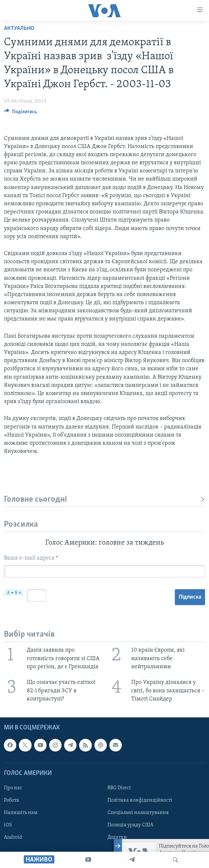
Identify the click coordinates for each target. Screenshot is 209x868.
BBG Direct (119, 788)
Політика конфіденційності (140, 800)
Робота (12, 800)
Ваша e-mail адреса (31, 558)
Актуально (19, 28)
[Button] (21, 113)
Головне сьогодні (104, 500)
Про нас (13, 788)
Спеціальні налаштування (138, 813)
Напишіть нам (21, 813)
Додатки (117, 837)
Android (13, 837)
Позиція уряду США (130, 825)
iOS (8, 825)
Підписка (190, 597)
